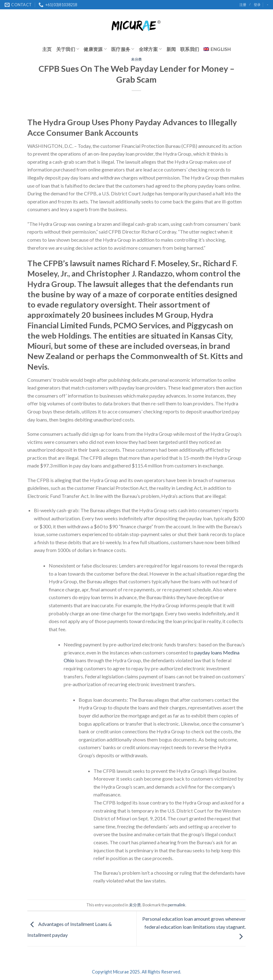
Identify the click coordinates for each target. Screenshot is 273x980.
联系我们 (190, 49)
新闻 (171, 49)
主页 (47, 49)
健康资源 (95, 49)
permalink (177, 905)
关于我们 (68, 49)
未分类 (136, 59)
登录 (257, 5)
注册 (243, 5)
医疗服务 (123, 49)
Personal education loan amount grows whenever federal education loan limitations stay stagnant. (194, 927)
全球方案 (150, 49)
